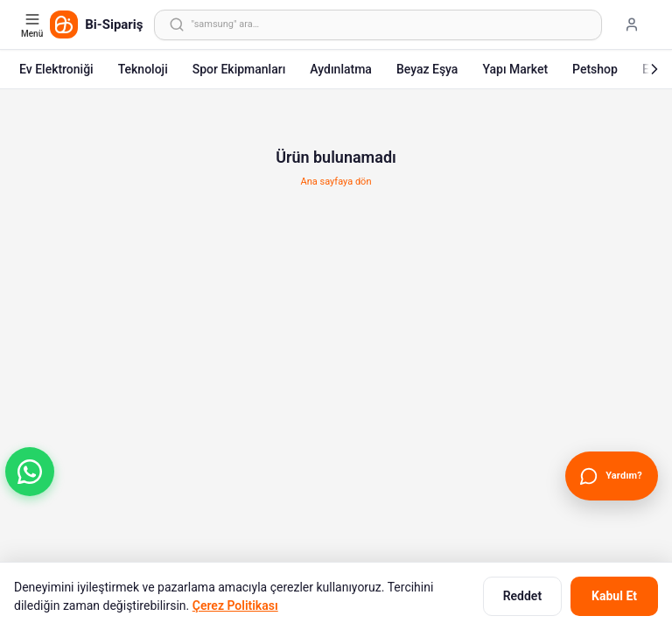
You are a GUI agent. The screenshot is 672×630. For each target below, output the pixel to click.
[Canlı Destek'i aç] (612, 476)
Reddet (522, 596)
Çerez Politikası (235, 605)
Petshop (595, 69)
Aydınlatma (341, 69)
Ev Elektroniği (56, 69)
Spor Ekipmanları (239, 69)
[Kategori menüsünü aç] (34, 24)
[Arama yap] (378, 25)
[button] (30, 472)
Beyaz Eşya (427, 69)
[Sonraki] (654, 69)
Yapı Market (515, 69)
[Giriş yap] (632, 24)
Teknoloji (143, 69)
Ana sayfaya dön (336, 182)
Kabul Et (614, 596)
